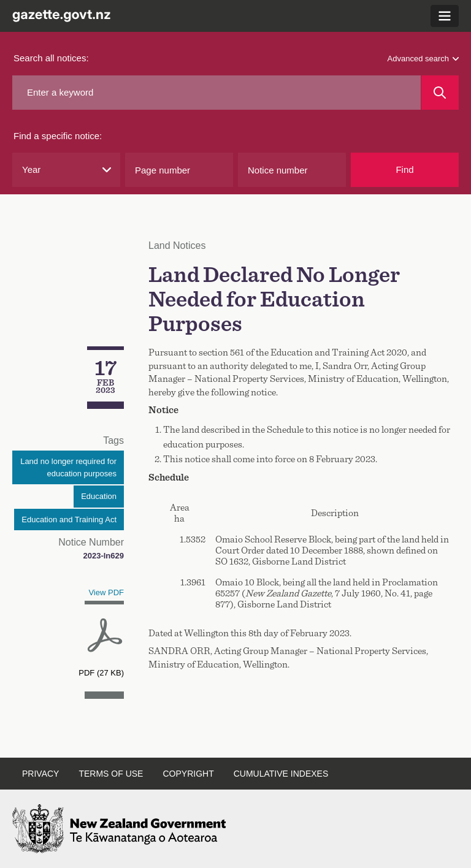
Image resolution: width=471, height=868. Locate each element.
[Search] (440, 93)
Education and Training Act (69, 520)
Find (404, 169)
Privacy (40, 774)
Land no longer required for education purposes (68, 467)
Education (99, 496)
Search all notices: (51, 58)
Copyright (188, 774)
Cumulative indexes (281, 774)
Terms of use (111, 774)
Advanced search (423, 59)
